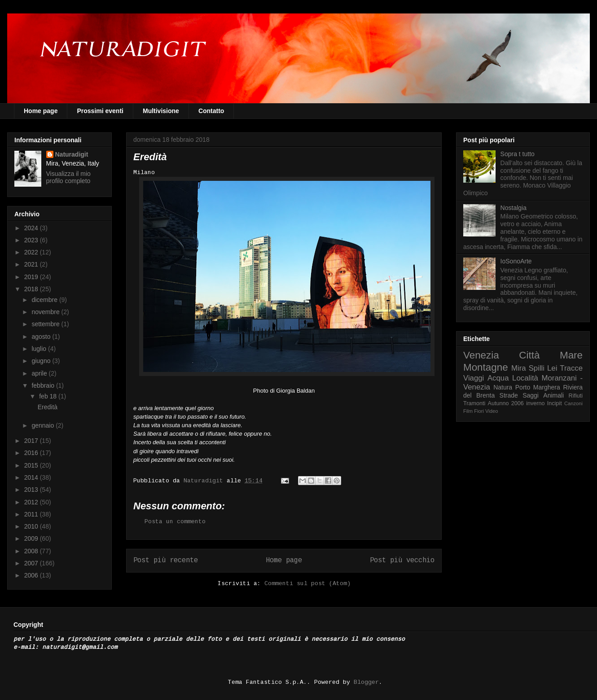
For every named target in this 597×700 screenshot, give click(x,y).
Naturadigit (205, 481)
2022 (32, 252)
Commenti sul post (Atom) (307, 584)
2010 (32, 526)
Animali (553, 395)
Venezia (481, 355)
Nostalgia (514, 208)
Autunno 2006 (506, 403)
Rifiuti (576, 396)
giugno (42, 361)
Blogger (366, 682)
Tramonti (474, 403)
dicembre (45, 300)
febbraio (44, 385)
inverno (535, 403)
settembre (46, 324)
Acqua (498, 378)
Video (492, 411)
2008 (32, 551)
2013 (32, 490)
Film (468, 411)
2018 (32, 289)
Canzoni (573, 403)
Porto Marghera (538, 387)
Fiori (479, 411)
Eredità (48, 407)
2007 (32, 563)
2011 (32, 514)
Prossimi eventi (100, 111)
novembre (46, 312)
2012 (32, 502)
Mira (519, 368)
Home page (41, 111)
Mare (571, 355)
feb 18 (49, 396)
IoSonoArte (516, 261)
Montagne (486, 367)
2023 (32, 240)
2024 (32, 228)
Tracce (571, 368)
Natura (503, 387)
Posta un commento (175, 522)
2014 (32, 477)
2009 (32, 538)
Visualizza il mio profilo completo (68, 177)
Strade (509, 395)
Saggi (531, 395)
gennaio (44, 425)
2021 (32, 264)
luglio (40, 349)
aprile (40, 373)
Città (529, 355)
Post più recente (166, 560)
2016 (32, 453)
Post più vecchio (402, 560)
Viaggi (474, 378)
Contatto (211, 111)
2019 (32, 277)
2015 (32, 465)
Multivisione (161, 111)
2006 (32, 575)
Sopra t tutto (518, 154)
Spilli (537, 368)
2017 (32, 441)
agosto (42, 337)
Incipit (555, 403)
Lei (552, 368)
